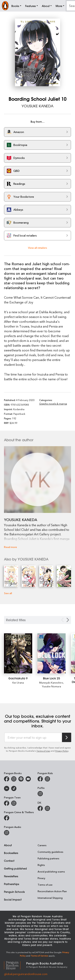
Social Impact (13, 899)
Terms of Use (43, 751)
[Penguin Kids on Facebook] (40, 779)
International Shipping (50, 898)
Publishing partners (48, 858)
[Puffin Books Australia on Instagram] (40, 794)
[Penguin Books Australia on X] (21, 779)
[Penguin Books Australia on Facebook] (7, 779)
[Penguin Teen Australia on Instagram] (14, 803)
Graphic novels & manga (53, 404)
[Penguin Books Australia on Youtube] (28, 779)
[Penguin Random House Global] (15, 965)
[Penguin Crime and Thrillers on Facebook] (7, 818)
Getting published (15, 868)
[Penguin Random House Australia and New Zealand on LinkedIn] (7, 788)
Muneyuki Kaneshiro (51, 682)
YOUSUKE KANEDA (37, 106)
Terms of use (45, 885)
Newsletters (11, 876)
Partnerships (12, 884)
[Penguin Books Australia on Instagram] (14, 779)
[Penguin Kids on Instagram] (47, 779)
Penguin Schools (14, 892)
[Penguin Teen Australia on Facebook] (7, 803)
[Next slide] (68, 620)
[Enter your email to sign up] (33, 737)
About (8, 845)
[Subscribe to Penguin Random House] (67, 737)
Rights (41, 865)
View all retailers (37, 248)
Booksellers (11, 853)
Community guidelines (50, 852)
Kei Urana (18, 682)
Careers (42, 845)
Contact (9, 861)
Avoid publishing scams (51, 871)
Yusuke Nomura (51, 686)
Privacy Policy (62, 751)
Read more (10, 547)
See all (8, 593)
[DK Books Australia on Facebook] (40, 808)
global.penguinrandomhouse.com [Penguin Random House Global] (26, 974)
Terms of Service (39, 956)
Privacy (41, 878)
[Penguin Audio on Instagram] (7, 833)
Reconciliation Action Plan (52, 891)
